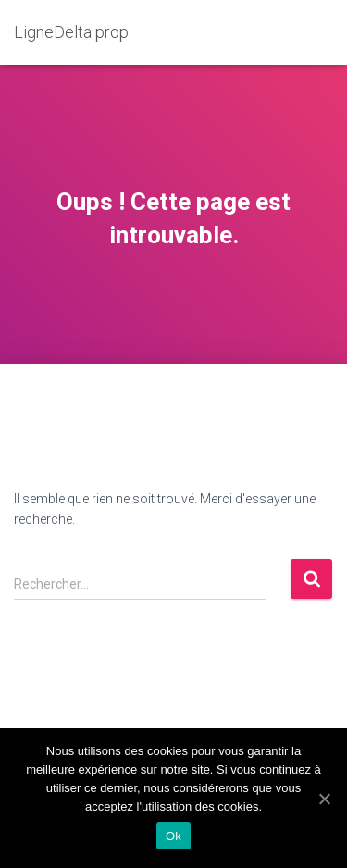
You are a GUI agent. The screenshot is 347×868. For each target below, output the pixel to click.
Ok (173, 836)
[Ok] (324, 799)
